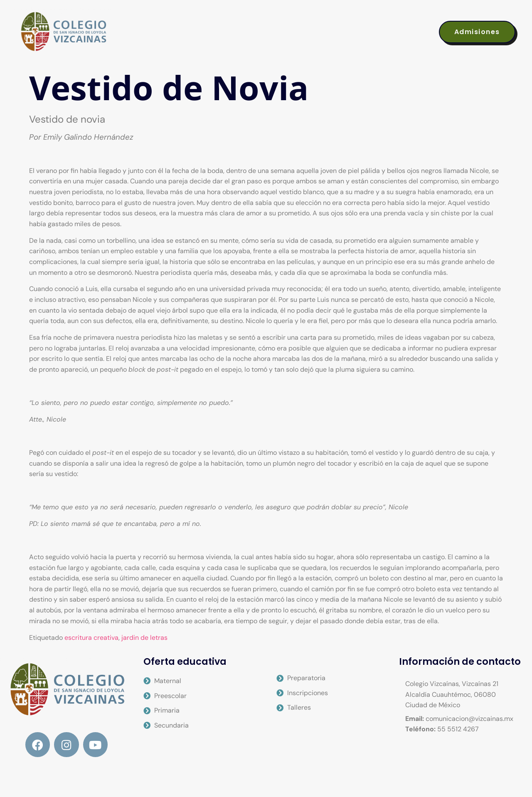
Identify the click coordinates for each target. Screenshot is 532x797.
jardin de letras (144, 638)
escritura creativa (91, 638)
